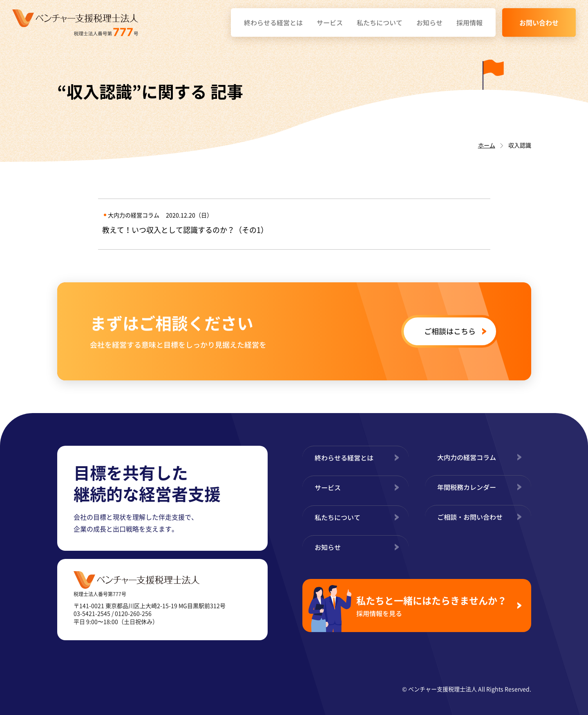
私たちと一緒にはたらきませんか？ (434, 606)
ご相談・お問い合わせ (470, 517)
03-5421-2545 (92, 613)
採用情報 (470, 22)
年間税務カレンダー (467, 487)
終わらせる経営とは (273, 22)
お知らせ (429, 22)
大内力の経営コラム (467, 457)
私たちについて (380, 22)
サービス (330, 22)
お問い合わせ (539, 22)
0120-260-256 (133, 613)
